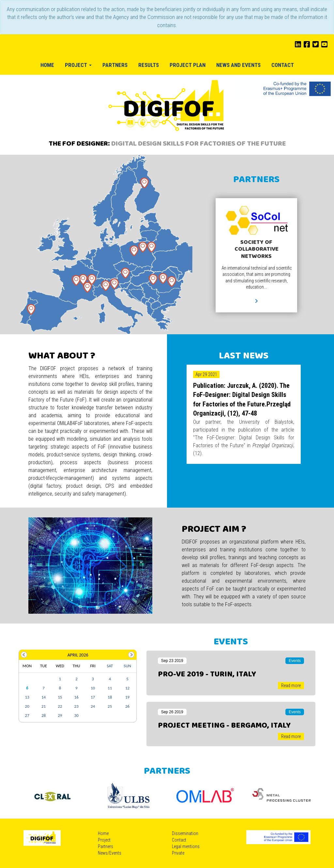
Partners (115, 65)
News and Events (238, 65)
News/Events (110, 853)
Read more (291, 686)
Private (178, 853)
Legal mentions (186, 846)
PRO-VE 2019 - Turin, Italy (207, 674)
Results (149, 65)
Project (78, 65)
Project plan (188, 65)
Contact (283, 65)
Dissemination (185, 833)
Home (47, 65)
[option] (52, 796)
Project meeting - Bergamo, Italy (224, 726)
